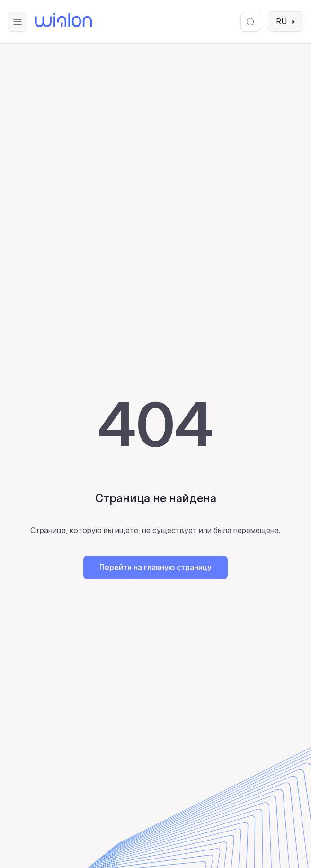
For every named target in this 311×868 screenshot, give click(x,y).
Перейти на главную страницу (155, 567)
